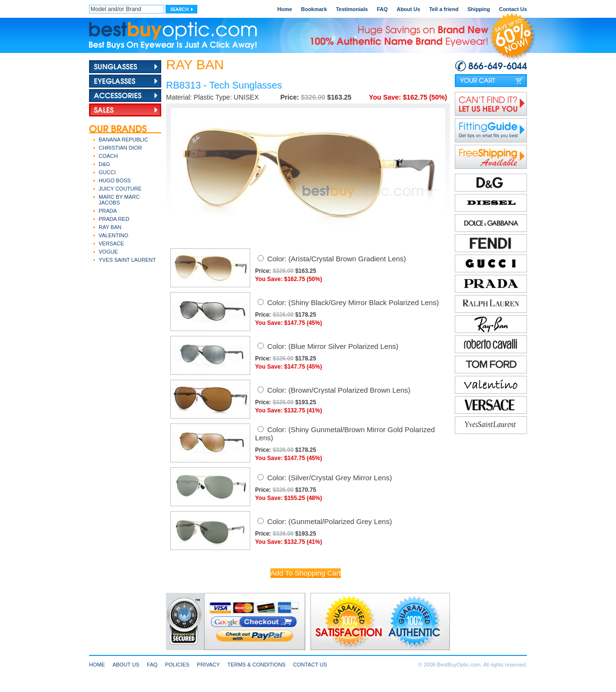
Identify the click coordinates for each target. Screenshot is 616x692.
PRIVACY (208, 665)
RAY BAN (110, 227)
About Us (408, 9)
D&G (104, 164)
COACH (108, 156)
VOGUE (108, 252)
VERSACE (111, 243)
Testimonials (352, 9)
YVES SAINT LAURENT (127, 260)
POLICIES (177, 665)
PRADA (108, 211)
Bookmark (314, 9)
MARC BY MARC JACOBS (119, 200)
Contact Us (513, 9)
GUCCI (107, 172)
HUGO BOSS (115, 180)
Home (285, 9)
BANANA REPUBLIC (123, 140)
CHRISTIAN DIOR (120, 148)
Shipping (479, 9)
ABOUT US (126, 665)
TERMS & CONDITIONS (256, 665)
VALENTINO (114, 235)
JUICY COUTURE (120, 189)
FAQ (382, 9)
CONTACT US (310, 665)
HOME (97, 665)
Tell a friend (444, 9)
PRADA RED (114, 219)
